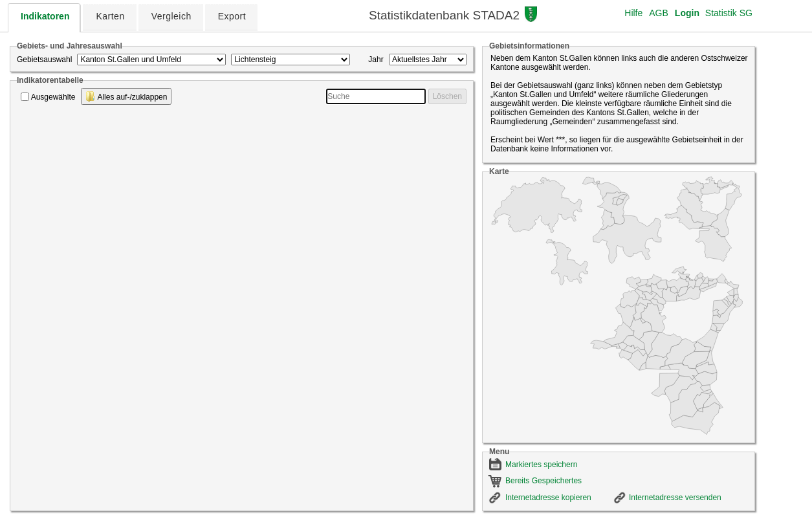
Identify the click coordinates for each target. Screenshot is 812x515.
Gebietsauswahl (44, 60)
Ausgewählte (53, 97)
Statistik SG (729, 13)
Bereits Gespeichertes (543, 481)
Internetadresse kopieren (548, 498)
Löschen (447, 96)
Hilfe (633, 13)
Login (687, 13)
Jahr (376, 60)
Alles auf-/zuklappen (126, 96)
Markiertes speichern (541, 465)
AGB (659, 13)
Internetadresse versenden (675, 498)
